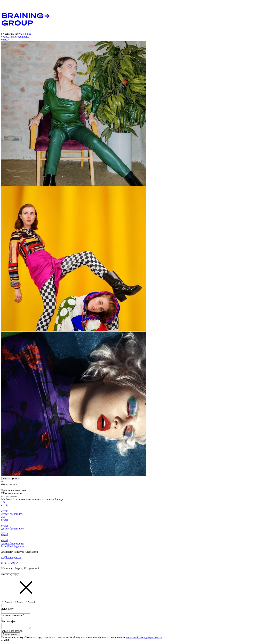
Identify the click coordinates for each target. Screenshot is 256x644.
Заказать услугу (11, 478)
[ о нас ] (28, 34)
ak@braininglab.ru (11, 557)
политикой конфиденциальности (144, 638)
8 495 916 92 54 (10, 563)
